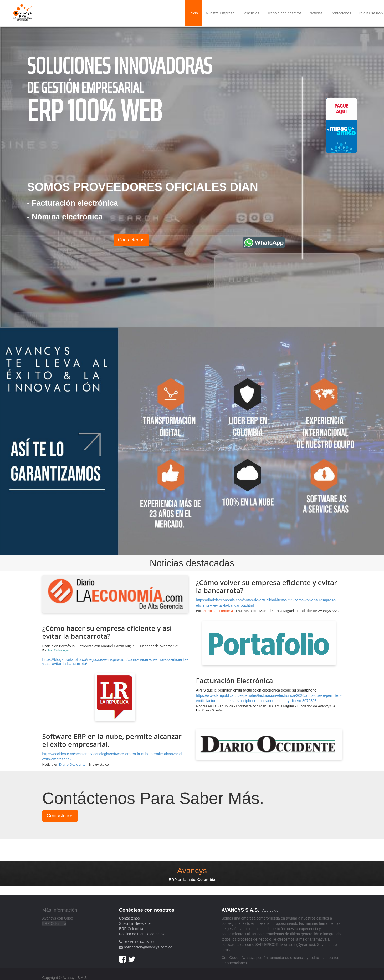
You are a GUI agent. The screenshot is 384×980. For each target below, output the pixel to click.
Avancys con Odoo (58, 918)
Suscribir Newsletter (135, 923)
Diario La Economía (218, 611)
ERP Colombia (54, 923)
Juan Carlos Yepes (59, 650)
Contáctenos (131, 240)
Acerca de (270, 910)
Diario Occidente (72, 764)
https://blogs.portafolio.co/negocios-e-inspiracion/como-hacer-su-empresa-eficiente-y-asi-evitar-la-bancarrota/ (115, 662)
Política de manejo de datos (142, 934)
